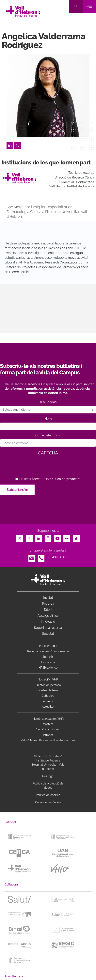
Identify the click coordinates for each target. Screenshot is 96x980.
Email (32, 557)
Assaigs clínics (48, 616)
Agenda (48, 701)
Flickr (67, 537)
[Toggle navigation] (89, 6)
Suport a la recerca (48, 628)
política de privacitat (65, 479)
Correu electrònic (48, 435)
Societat (48, 634)
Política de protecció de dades (48, 786)
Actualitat (48, 707)
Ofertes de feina (48, 690)
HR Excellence (48, 668)
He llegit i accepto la (50, 479)
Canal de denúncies (48, 802)
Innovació (48, 622)
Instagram (48, 537)
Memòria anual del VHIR (48, 719)
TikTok (76, 537)
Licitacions (48, 662)
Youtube (57, 537)
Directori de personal (48, 685)
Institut (48, 598)
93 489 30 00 (58, 557)
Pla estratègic (48, 646)
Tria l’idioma (48, 402)
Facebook (29, 537)
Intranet (48, 735)
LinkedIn (10, 144)
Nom (48, 419)
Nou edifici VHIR (48, 679)
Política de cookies (48, 795)
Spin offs (48, 657)
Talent (48, 610)
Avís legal (48, 776)
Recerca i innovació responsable (48, 651)
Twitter (17, 144)
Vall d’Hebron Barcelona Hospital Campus (48, 740)
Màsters (48, 724)
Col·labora (48, 696)
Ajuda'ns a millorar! (48, 729)
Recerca (48, 604)
